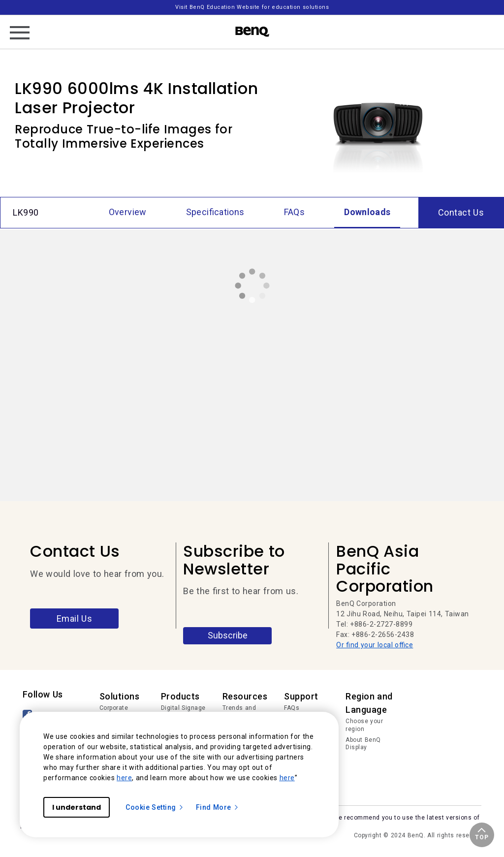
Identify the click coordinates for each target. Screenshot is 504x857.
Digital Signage (183, 708)
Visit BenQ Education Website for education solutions (252, 7)
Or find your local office (375, 645)
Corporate (114, 708)
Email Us (75, 619)
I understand (77, 807)
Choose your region (364, 725)
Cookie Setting (155, 807)
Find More (218, 807)
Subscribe (228, 635)
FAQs (292, 708)
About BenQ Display (363, 744)
